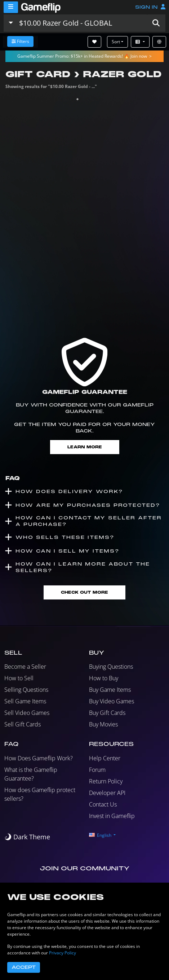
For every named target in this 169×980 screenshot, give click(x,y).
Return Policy (106, 781)
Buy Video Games (112, 701)
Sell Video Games (27, 713)
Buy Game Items (110, 690)
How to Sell (19, 678)
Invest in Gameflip (112, 816)
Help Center (105, 758)
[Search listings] (81, 23)
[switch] (27, 837)
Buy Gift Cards (107, 713)
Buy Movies (103, 724)
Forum (97, 770)
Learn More (85, 447)
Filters (20, 41)
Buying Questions (111, 667)
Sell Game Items (25, 701)
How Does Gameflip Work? (39, 758)
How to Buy (104, 678)
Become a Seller (25, 667)
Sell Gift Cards (23, 724)
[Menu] (11, 7)
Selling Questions (26, 690)
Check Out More (84, 592)
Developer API (107, 793)
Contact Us (103, 804)
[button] (156, 23)
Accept (24, 967)
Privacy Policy (63, 953)
